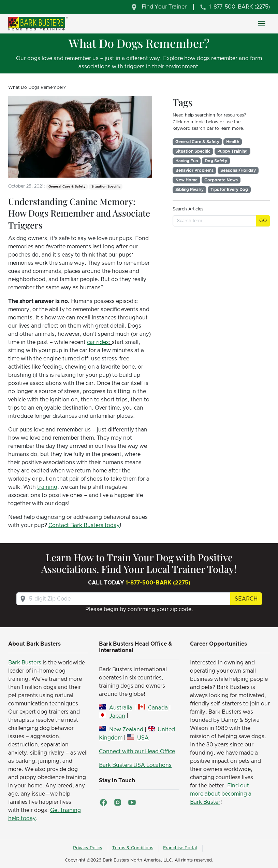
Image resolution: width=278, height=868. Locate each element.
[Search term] (215, 221)
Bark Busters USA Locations (135, 765)
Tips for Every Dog (229, 190)
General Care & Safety (197, 142)
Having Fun (187, 161)
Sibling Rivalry (189, 190)
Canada (158, 708)
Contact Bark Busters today (84, 525)
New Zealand (126, 730)
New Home (186, 180)
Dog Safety (216, 161)
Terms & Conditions (133, 848)
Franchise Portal (180, 848)
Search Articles (188, 209)
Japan (117, 716)
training (47, 487)
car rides (98, 342)
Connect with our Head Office (137, 752)
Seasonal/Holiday (238, 170)
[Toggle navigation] (262, 24)
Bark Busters (25, 663)
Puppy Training (232, 151)
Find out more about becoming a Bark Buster (221, 794)
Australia (121, 708)
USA (143, 738)
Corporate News (221, 180)
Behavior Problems (194, 170)
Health (233, 142)
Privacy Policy (88, 848)
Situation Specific (193, 151)
